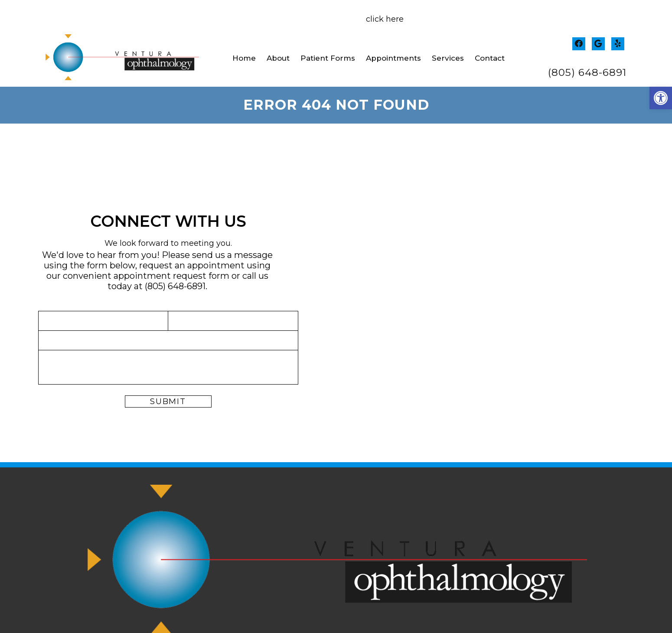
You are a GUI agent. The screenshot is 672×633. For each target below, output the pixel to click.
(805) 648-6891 (587, 73)
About (278, 58)
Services (448, 58)
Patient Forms (328, 58)
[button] (661, 98)
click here (385, 19)
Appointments (393, 58)
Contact (490, 58)
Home (244, 58)
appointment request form (171, 276)
